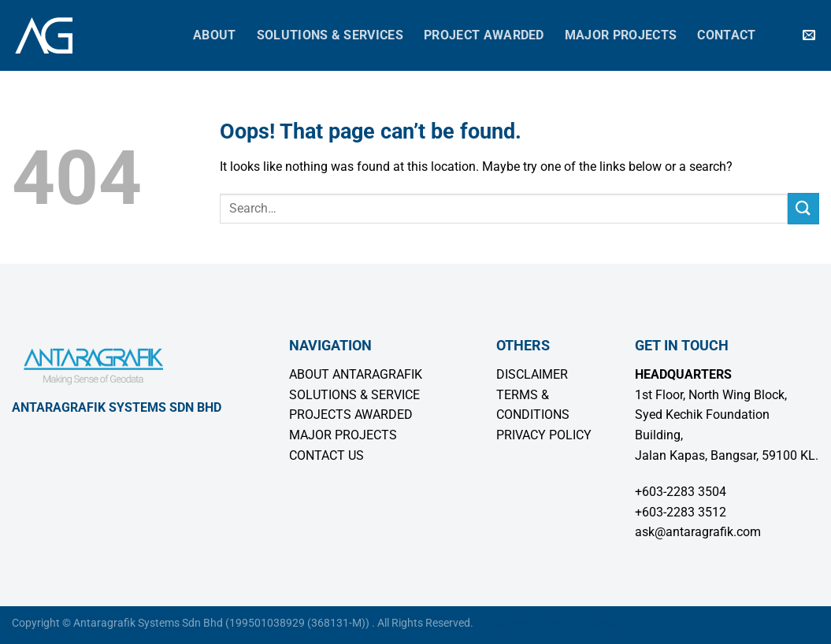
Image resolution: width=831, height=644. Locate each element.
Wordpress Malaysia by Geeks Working (570, 623)
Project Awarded (484, 35)
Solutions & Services (330, 35)
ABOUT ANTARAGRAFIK (356, 374)
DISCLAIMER (532, 374)
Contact (726, 35)
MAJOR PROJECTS (343, 435)
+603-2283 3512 (681, 512)
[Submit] (803, 208)
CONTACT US (326, 455)
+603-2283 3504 (681, 492)
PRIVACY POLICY (544, 435)
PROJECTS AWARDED (351, 415)
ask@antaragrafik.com (698, 532)
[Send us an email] (809, 35)
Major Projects (621, 35)
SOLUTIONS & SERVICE (354, 395)
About (215, 35)
